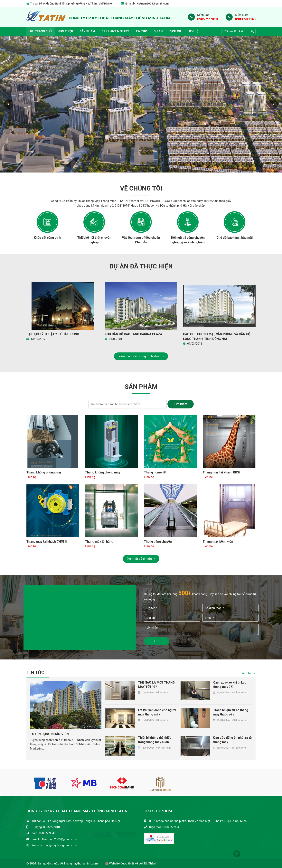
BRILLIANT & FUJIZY (115, 31)
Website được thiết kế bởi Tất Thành (131, 863)
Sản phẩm (87, 31)
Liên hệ (193, 31)
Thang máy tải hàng (99, 541)
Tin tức (141, 31)
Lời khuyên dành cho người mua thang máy (157, 712)
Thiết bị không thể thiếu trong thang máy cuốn (155, 740)
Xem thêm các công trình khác (141, 356)
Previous (9, 104)
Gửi (157, 641)
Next (273, 104)
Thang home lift (155, 472)
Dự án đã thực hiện (141, 267)
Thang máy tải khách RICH (221, 472)
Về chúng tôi (141, 189)
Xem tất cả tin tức (141, 559)
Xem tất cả (249, 673)
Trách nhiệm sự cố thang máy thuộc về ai (231, 712)
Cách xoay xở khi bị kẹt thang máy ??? (229, 685)
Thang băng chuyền (158, 541)
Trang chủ (41, 31)
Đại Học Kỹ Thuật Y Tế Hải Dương (53, 334)
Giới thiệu (66, 31)
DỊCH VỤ (175, 31)
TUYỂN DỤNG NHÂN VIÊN (49, 734)
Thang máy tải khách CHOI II (47, 541)
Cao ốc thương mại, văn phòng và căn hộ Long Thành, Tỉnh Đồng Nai (217, 336)
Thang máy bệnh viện (218, 541)
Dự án (158, 31)
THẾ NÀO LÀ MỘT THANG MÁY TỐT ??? (156, 685)
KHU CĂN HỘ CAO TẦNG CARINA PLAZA (133, 334)
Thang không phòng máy (44, 472)
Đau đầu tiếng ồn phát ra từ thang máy (233, 740)
